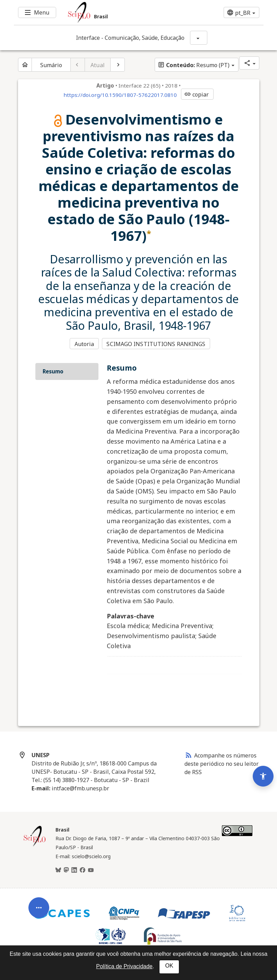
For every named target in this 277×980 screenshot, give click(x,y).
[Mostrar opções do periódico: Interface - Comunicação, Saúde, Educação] (199, 38)
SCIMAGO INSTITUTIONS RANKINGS (157, 344)
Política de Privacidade (124, 966)
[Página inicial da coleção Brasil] (35, 845)
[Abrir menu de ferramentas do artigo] (39, 904)
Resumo (53, 371)
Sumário (51, 65)
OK (169, 966)
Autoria (84, 344)
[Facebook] (83, 870)
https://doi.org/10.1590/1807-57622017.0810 (120, 95)
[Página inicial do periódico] (25, 65)
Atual (98, 65)
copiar (197, 94)
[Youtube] (91, 870)
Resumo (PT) (194, 65)
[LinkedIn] (74, 870)
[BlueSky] (58, 870)
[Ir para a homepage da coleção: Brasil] (118, 12)
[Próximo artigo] (118, 65)
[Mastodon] (66, 870)
